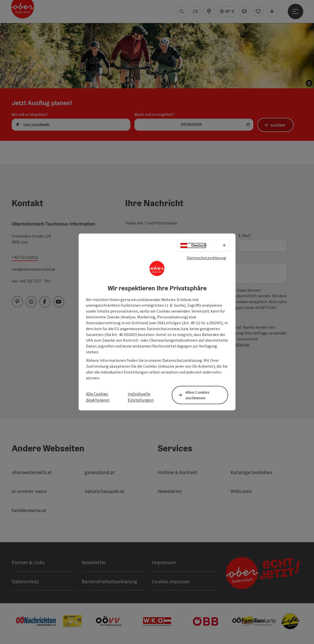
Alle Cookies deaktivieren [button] (98, 397)
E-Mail (245, 236)
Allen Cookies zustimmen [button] (198, 395)
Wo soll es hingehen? (30, 114)
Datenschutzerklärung (206, 258)
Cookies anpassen (171, 581)
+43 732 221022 (25, 257)
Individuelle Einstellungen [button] (141, 397)
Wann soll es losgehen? (154, 114)
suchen (278, 125)
